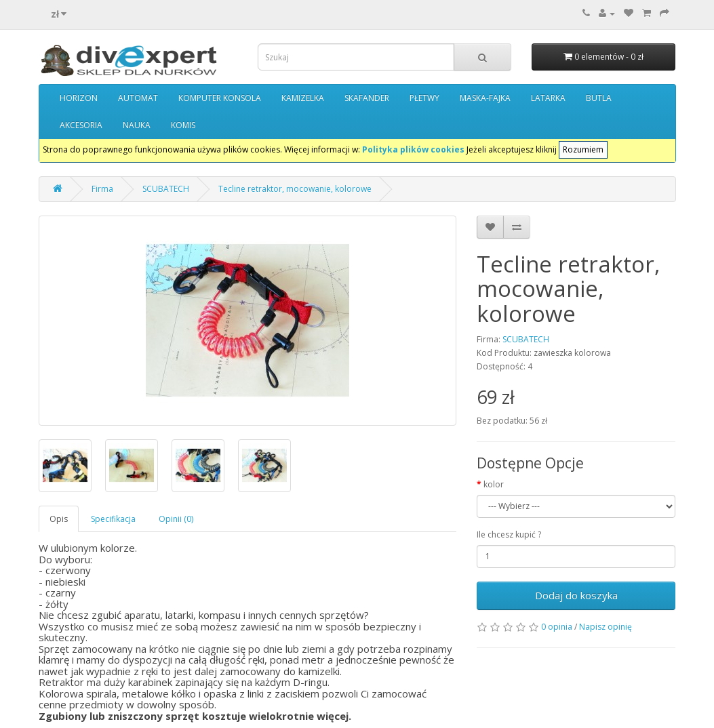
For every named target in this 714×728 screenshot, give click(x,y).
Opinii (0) (176, 519)
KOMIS (183, 125)
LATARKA (548, 98)
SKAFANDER (367, 98)
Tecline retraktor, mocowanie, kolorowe (295, 189)
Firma (102, 189)
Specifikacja (113, 519)
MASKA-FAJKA (485, 98)
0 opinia (557, 627)
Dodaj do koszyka (576, 595)
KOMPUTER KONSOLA (220, 98)
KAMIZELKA (303, 98)
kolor (494, 484)
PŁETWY (424, 98)
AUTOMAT (138, 98)
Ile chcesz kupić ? (509, 534)
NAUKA (137, 125)
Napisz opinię (606, 627)
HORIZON (79, 98)
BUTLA (599, 98)
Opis (59, 519)
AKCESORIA (81, 125)
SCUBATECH (166, 189)
